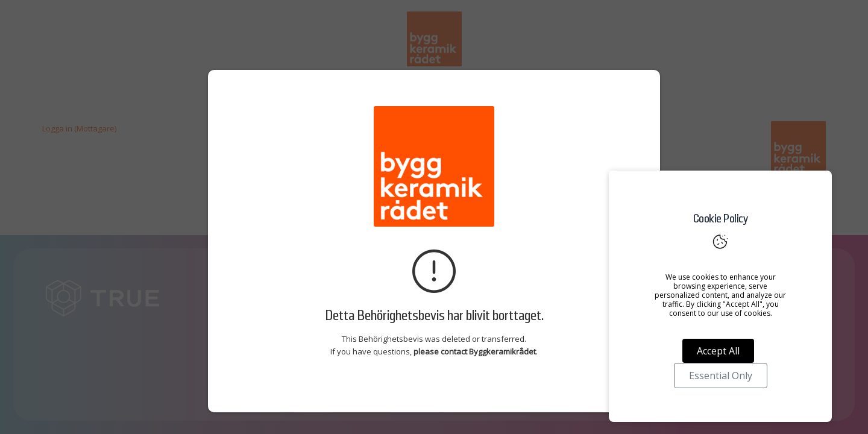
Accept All (718, 351)
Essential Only (721, 376)
